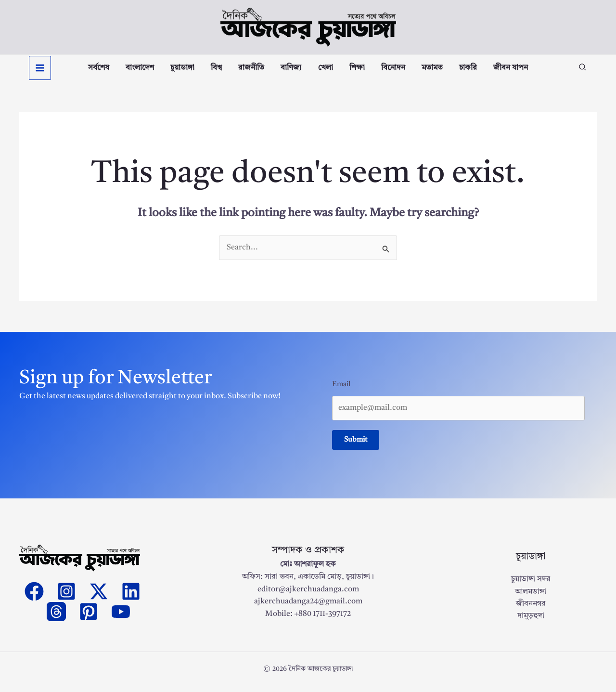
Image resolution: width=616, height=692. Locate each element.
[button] (583, 72)
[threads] (56, 618)
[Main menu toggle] (40, 71)
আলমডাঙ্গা (531, 598)
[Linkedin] (131, 598)
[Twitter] (99, 598)
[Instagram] (66, 598)
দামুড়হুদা (531, 623)
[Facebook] (34, 598)
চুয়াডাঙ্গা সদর (531, 586)
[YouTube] (121, 618)
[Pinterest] (89, 618)
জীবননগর (531, 610)
